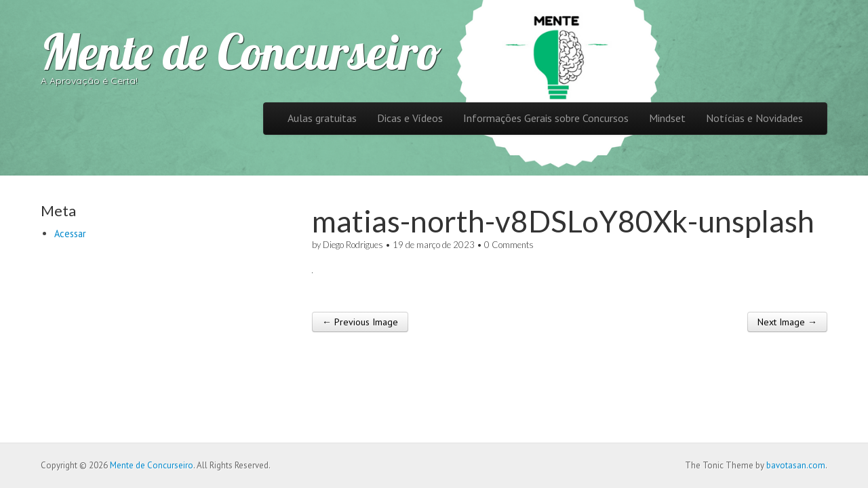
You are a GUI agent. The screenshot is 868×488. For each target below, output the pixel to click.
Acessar (70, 233)
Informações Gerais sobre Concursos (546, 118)
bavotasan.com (796, 465)
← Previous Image (360, 322)
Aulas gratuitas (322, 118)
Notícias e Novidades (754, 118)
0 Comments (509, 245)
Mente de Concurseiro (241, 52)
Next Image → (787, 322)
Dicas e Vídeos (410, 118)
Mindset (667, 118)
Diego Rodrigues (353, 245)
